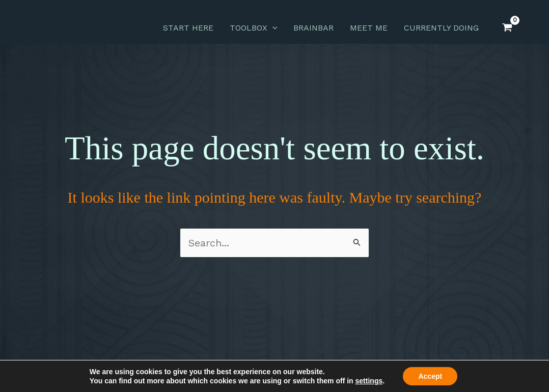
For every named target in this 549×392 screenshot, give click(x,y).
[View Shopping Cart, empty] (507, 28)
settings (369, 381)
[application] (272, 28)
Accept (430, 376)
